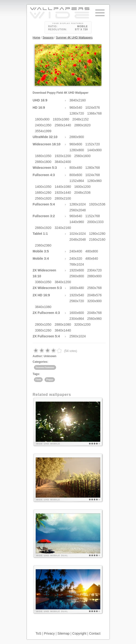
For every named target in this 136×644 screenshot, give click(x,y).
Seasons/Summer (45, 367)
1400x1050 (43, 187)
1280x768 (93, 168)
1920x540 (77, 295)
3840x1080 (43, 307)
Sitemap (64, 633)
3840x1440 (63, 330)
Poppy (50, 379)
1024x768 (93, 175)
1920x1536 (97, 204)
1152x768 (93, 216)
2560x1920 (43, 198)
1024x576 (93, 108)
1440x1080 (63, 187)
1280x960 (95, 181)
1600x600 (77, 313)
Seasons (48, 38)
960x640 (76, 216)
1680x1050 (43, 156)
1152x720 (93, 144)
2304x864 (77, 319)
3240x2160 (63, 228)
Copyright (79, 633)
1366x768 (95, 113)
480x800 (92, 251)
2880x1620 (82, 125)
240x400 (76, 251)
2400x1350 (43, 125)
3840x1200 (63, 282)
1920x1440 (63, 193)
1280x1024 (78, 204)
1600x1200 (82, 187)
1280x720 (77, 113)
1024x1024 (78, 234)
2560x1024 (78, 336)
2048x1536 (82, 193)
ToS (38, 633)
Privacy (49, 633)
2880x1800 (43, 162)
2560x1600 (82, 156)
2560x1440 (63, 125)
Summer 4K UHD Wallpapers (74, 38)
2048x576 (95, 295)
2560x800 (77, 276)
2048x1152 (80, 119)
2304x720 (95, 270)
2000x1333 (95, 222)
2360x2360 (43, 245)
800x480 (76, 168)
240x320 (76, 258)
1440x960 (77, 222)
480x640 (92, 258)
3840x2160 (78, 100)
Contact (95, 633)
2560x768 (95, 288)
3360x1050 (43, 282)
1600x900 (42, 119)
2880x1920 (43, 228)
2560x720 (77, 301)
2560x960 (95, 319)
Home (37, 38)
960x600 (76, 144)
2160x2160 (97, 239)
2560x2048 (78, 210)
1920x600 (77, 270)
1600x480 (77, 288)
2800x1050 (43, 324)
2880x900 (77, 137)
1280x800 (77, 150)
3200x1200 (82, 324)
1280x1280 (97, 234)
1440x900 (95, 150)
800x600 (76, 175)
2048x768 (95, 313)
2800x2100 (63, 198)
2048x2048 (78, 239)
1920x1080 (61, 119)
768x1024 (77, 264)
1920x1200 (63, 156)
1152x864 (77, 181)
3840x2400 (63, 162)
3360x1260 (43, 330)
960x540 (76, 108)
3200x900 (95, 301)
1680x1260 (43, 193)
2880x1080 (63, 324)
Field (38, 379)
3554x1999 (43, 131)
